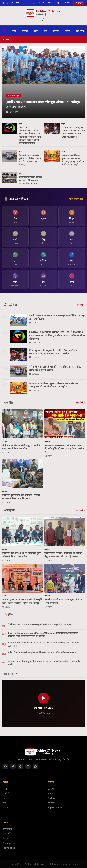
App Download (64, 3)
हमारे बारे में (7, 829)
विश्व (4, 798)
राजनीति (6, 794)
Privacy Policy (9, 843)
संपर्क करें (6, 834)
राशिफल (51, 803)
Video (41, 3)
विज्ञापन (6, 838)
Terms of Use (10, 848)
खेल (4, 803)
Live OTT (52, 789)
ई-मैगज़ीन (33, 3)
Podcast (50, 3)
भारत (5, 789)
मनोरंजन (6, 808)
